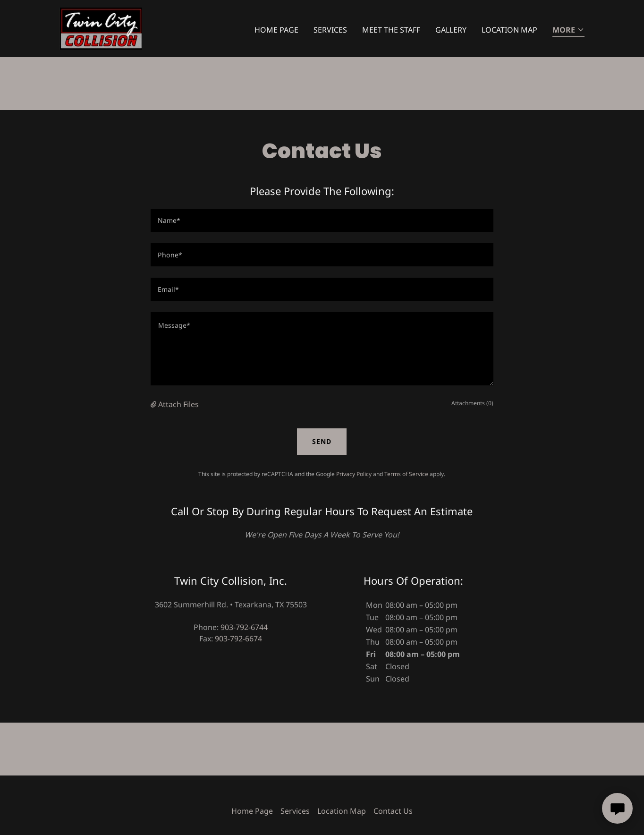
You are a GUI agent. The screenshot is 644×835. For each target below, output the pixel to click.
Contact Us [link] (393, 811)
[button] (568, 30)
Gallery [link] (451, 30)
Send (322, 441)
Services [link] (330, 30)
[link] (101, 28)
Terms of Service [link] (406, 474)
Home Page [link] (276, 30)
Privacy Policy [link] (354, 474)
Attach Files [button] (178, 404)
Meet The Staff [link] (391, 30)
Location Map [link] (509, 30)
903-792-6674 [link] (238, 639)
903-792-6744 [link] (244, 627)
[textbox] (322, 220)
